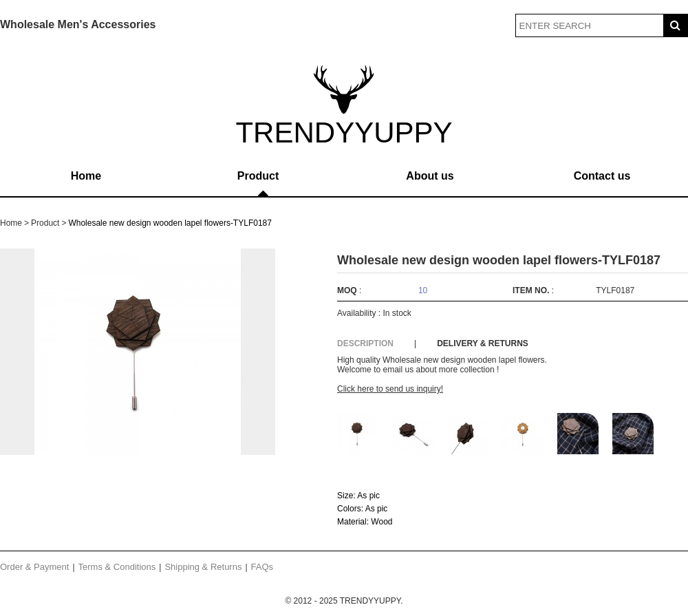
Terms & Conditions (117, 567)
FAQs (262, 567)
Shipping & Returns (203, 567)
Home (86, 176)
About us (430, 176)
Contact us (602, 176)
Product (258, 176)
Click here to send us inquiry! (390, 389)
